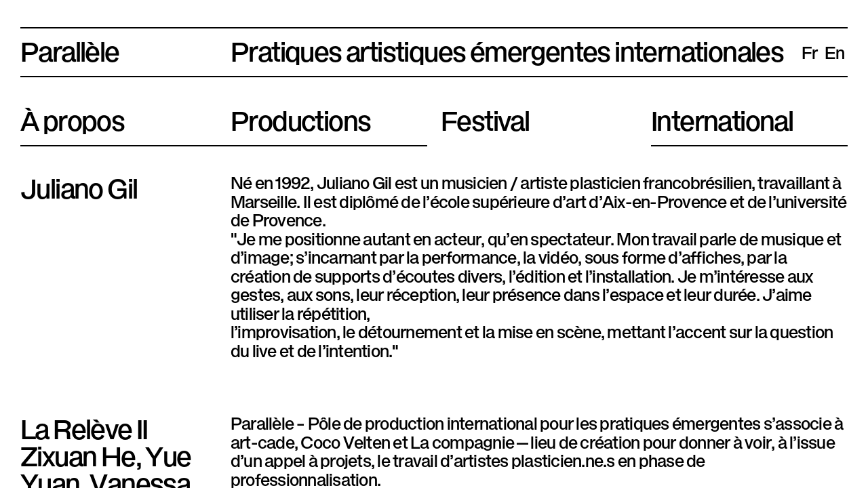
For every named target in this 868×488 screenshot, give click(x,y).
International (722, 118)
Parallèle (70, 49)
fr (810, 52)
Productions (300, 118)
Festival (485, 118)
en (835, 52)
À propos (72, 118)
